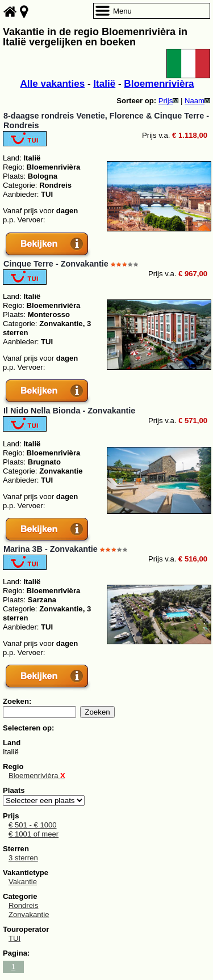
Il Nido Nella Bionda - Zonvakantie (69, 411)
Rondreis (23, 905)
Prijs (169, 101)
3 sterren (23, 858)
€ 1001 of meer (34, 834)
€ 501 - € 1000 (33, 825)
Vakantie (23, 882)
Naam (197, 101)
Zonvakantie (29, 914)
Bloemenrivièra (159, 84)
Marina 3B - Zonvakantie (51, 549)
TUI (14, 938)
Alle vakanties (52, 84)
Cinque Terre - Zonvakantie (56, 264)
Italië (104, 84)
